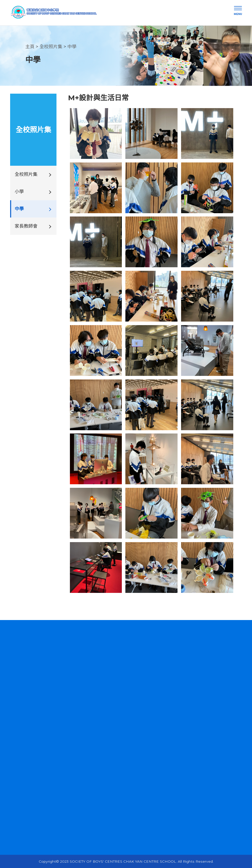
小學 (19, 192)
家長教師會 (26, 226)
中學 (72, 47)
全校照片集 (51, 47)
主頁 (30, 47)
